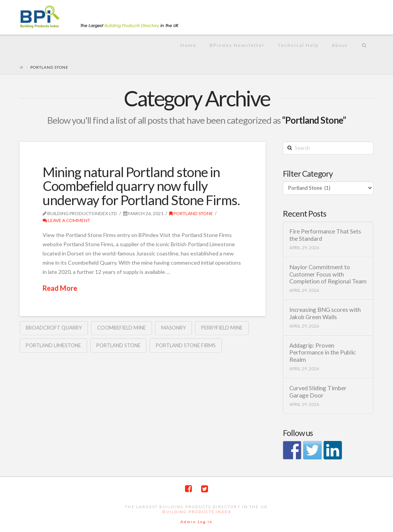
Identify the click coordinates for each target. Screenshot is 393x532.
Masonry (173, 328)
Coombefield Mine (121, 328)
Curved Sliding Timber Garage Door (318, 392)
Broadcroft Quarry (54, 328)
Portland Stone (191, 213)
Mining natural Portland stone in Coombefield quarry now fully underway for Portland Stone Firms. (141, 186)
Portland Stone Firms (186, 345)
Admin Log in (196, 522)
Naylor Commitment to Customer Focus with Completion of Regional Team (328, 274)
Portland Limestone (53, 345)
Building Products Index (197, 512)
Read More (60, 288)
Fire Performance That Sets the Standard (325, 235)
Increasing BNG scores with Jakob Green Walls (325, 313)
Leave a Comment (66, 220)
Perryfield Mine (222, 328)
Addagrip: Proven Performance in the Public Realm (323, 352)
